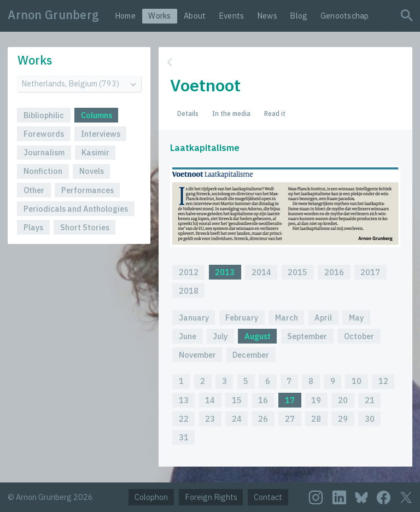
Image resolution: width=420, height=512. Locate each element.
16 (263, 400)
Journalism (44, 152)
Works (159, 16)
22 (184, 419)
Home (125, 16)
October (359, 336)
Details (188, 113)
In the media (231, 113)
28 (316, 419)
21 (370, 400)
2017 (370, 272)
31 (184, 437)
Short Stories (85, 227)
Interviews (101, 134)
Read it (275, 113)
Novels (92, 171)
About (195, 16)
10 (357, 381)
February (242, 318)
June (188, 336)
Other (34, 190)
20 (343, 400)
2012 (189, 272)
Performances (87, 190)
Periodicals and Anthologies (76, 209)
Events (232, 16)
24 (237, 419)
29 (343, 419)
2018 (189, 291)
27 (290, 419)
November (197, 355)
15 (237, 400)
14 (210, 400)
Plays (33, 227)
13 (184, 400)
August (258, 336)
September (307, 336)
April (323, 318)
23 (210, 419)
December (251, 355)
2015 (297, 272)
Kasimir (95, 152)
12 (383, 381)
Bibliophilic (44, 115)
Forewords (44, 134)
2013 (225, 272)
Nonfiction (43, 171)
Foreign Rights (211, 497)
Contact (268, 497)
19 (316, 400)
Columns (97, 115)
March (287, 318)
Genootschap (345, 16)
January (194, 318)
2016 (334, 272)
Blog (299, 16)
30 (370, 419)
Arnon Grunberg (53, 15)
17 (290, 400)
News (267, 16)
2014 (261, 272)
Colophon (151, 497)
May (356, 318)
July (220, 336)
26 (263, 419)
